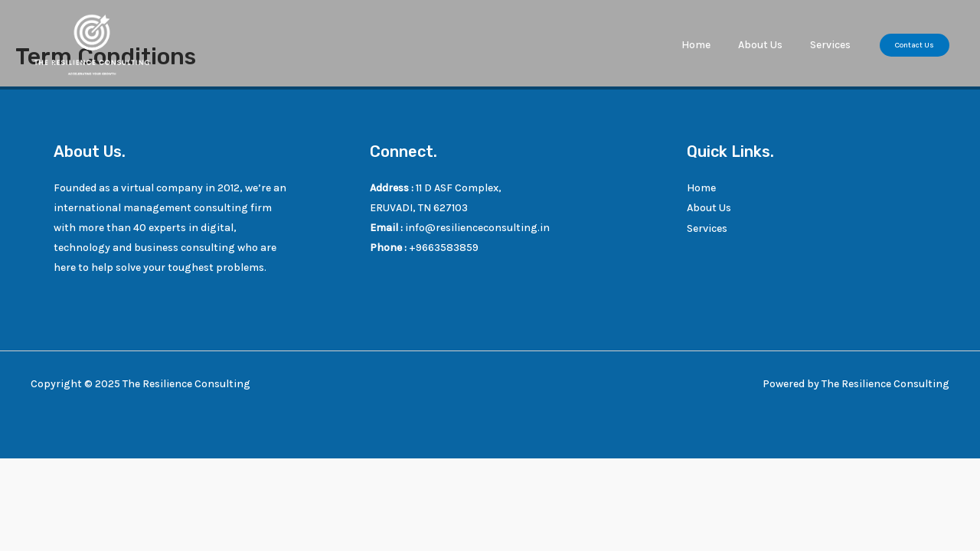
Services (833, 45)
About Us (769, 45)
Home (711, 45)
